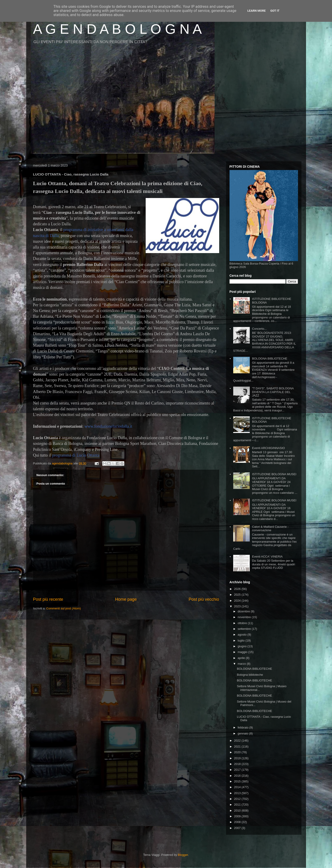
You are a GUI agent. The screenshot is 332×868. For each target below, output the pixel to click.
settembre (245, 629)
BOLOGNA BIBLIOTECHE (270, 359)
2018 (238, 764)
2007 (238, 828)
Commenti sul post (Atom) (63, 608)
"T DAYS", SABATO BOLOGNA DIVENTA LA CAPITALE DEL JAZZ (273, 392)
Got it (275, 11)
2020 (238, 752)
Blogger (183, 855)
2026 (238, 589)
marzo (242, 664)
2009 (238, 816)
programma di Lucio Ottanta (76, 455)
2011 (238, 805)
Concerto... (259, 329)
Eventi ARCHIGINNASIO (268, 448)
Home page (126, 599)
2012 (238, 799)
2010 (238, 811)
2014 (238, 787)
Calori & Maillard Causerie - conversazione (270, 529)
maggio (243, 652)
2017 (238, 770)
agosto (243, 635)
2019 (238, 758)
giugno (243, 646)
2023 (238, 606)
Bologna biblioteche (250, 675)
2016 (238, 776)
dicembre (244, 611)
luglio (241, 641)
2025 (238, 595)
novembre (245, 617)
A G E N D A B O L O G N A (118, 29)
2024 (238, 601)
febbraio (243, 727)
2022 (238, 741)
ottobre (243, 623)
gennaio (243, 733)
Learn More (257, 11)
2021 (238, 747)
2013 (238, 793)
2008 (238, 822)
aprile (242, 658)
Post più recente (48, 599)
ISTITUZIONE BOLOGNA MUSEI (274, 474)
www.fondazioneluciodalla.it (108, 426)
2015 (238, 781)
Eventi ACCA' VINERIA (267, 557)
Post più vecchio (204, 599)
